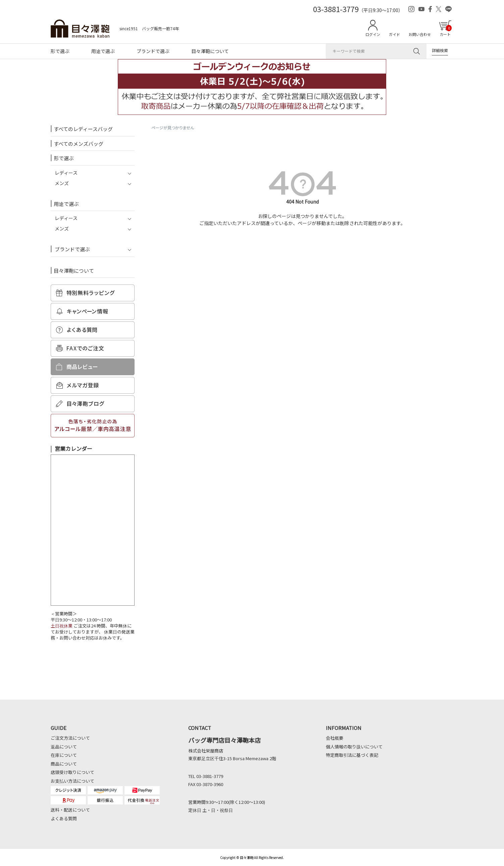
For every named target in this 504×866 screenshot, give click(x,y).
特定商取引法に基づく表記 (352, 755)
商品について (64, 764)
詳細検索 (440, 50)
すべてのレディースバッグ (83, 129)
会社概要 (335, 738)
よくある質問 (64, 818)
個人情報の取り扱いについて (354, 747)
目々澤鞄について (210, 51)
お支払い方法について (72, 781)
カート (446, 31)
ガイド (394, 34)
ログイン (373, 34)
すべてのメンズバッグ (79, 144)
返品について (64, 747)
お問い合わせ (420, 34)
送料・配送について (70, 810)
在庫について (64, 755)
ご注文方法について (70, 738)
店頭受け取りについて (72, 772)
